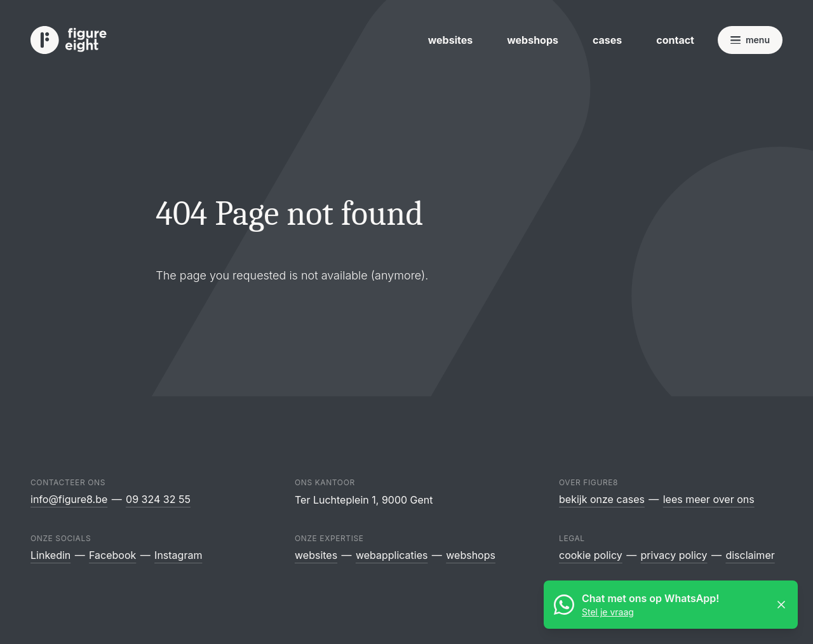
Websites (451, 40)
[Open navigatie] (750, 40)
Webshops (533, 40)
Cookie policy (591, 555)
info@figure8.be (69, 499)
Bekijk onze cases (602, 499)
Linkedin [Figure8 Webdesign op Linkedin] (50, 555)
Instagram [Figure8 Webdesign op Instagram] (178, 555)
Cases (607, 40)
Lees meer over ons (709, 499)
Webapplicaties (392, 555)
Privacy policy (674, 555)
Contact (675, 40)
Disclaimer (750, 555)
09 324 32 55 (158, 499)
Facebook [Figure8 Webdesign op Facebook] (112, 555)
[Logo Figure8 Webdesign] (69, 40)
